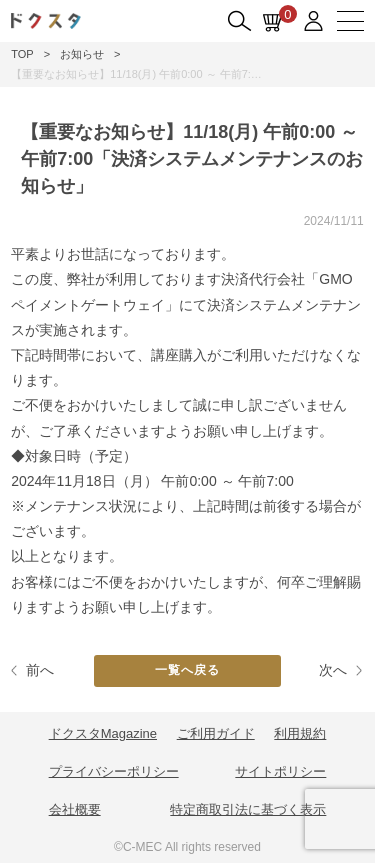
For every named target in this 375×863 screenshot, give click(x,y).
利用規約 (300, 733)
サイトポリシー (280, 771)
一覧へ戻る (187, 670)
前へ (40, 670)
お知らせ (82, 54)
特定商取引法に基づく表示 (248, 809)
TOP (22, 54)
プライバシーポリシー (114, 771)
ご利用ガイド (216, 733)
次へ (333, 670)
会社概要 (75, 809)
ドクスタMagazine (103, 733)
